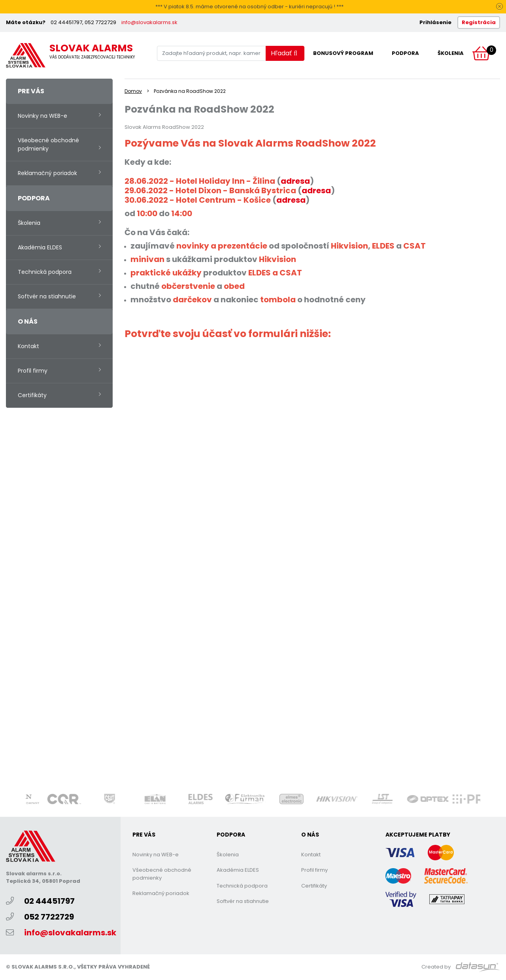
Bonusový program (343, 53)
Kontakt (28, 346)
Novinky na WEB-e (42, 116)
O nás (28, 321)
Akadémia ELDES (40, 247)
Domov (133, 91)
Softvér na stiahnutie (47, 296)
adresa (316, 190)
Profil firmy (33, 371)
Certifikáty (32, 395)
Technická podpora (45, 272)
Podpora (405, 53)
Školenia (451, 53)
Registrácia (479, 22)
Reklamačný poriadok (47, 173)
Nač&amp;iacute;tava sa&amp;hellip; (251, 562)
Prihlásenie (435, 22)
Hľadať (284, 53)
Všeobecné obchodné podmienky (48, 144)
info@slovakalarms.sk (149, 22)
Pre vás (31, 91)
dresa (298, 181)
